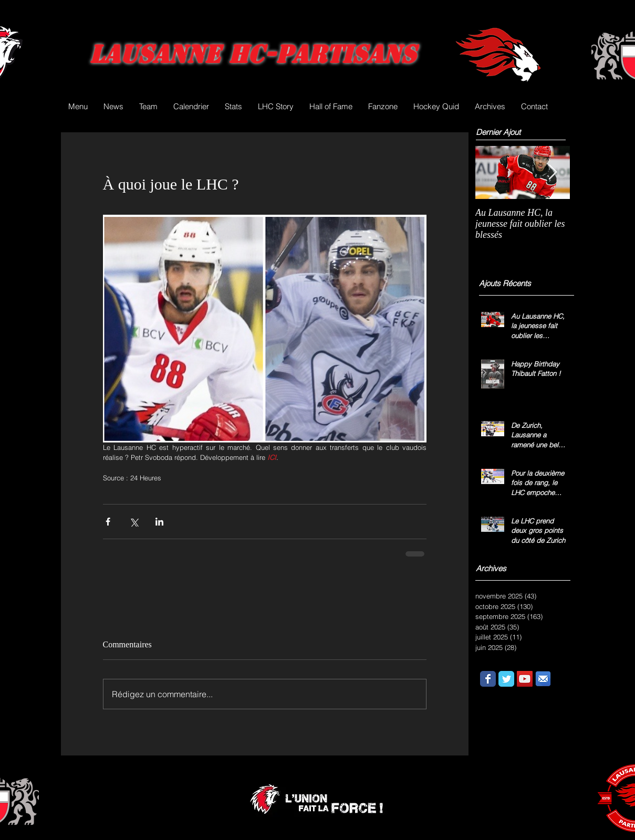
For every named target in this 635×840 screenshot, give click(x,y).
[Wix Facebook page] (488, 679)
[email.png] (543, 679)
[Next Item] (553, 172)
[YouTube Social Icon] (525, 679)
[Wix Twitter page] (506, 679)
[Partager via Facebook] (108, 522)
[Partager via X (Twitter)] (134, 522)
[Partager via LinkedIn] (159, 522)
